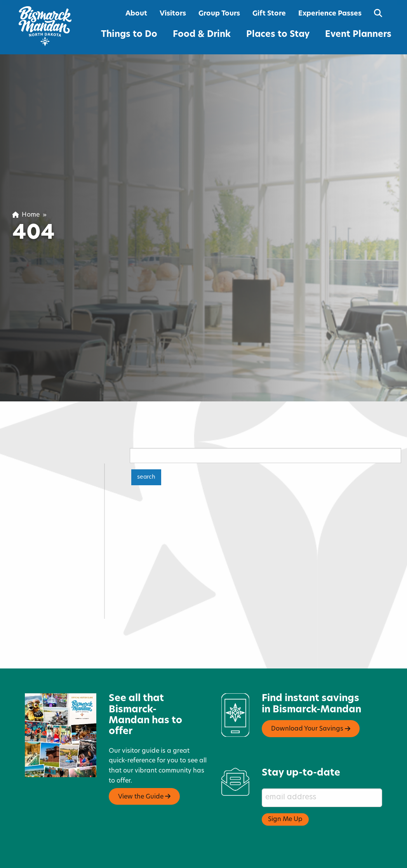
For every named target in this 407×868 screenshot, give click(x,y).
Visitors (173, 14)
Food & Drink (202, 35)
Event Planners (358, 35)
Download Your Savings (311, 703)
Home (26, 215)
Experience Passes (330, 14)
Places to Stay (278, 35)
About (136, 14)
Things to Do (129, 35)
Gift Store (269, 14)
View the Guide (144, 770)
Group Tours (219, 14)
